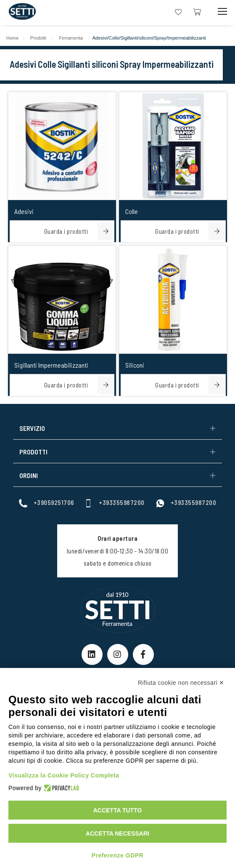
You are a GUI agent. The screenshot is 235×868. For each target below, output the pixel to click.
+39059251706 (47, 503)
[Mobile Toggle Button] (222, 12)
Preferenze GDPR (117, 855)
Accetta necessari (117, 833)
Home (12, 38)
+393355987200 (114, 503)
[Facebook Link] (143, 654)
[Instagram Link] (118, 654)
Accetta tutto (118, 810)
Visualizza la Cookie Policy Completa (64, 775)
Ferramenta (71, 38)
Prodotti (38, 38)
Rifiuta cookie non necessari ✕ (181, 683)
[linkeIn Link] (92, 654)
